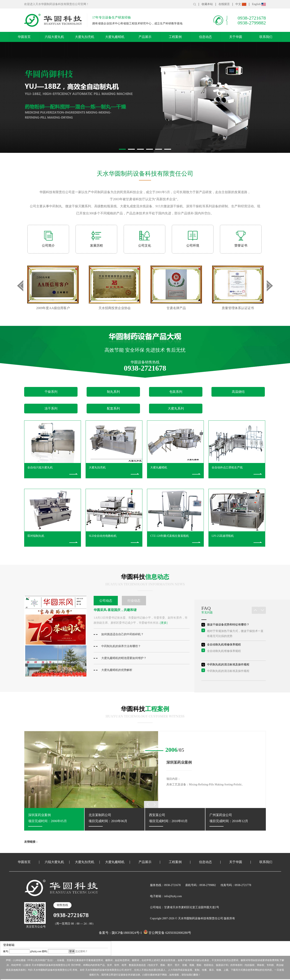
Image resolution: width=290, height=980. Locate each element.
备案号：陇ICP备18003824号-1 (120, 933)
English (259, 4)
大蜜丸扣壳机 (85, 37)
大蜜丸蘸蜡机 (115, 37)
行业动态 (134, 601)
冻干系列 (51, 408)
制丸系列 (113, 392)
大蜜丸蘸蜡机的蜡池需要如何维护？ (120, 658)
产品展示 (145, 37)
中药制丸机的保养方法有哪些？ (117, 646)
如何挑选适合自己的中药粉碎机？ (119, 634)
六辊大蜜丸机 (54, 37)
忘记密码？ (82, 951)
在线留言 (224, 4)
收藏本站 (207, 4)
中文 (241, 4)
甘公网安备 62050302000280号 (167, 933)
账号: (6, 951)
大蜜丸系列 (176, 408)
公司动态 (106, 601)
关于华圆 (236, 37)
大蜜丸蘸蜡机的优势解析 (113, 670)
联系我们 (266, 37)
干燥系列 (51, 392)
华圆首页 (24, 37)
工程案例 (175, 37)
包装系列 (176, 392)
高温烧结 (238, 392)
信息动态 (205, 37)
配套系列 (113, 408)
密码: (44, 951)
